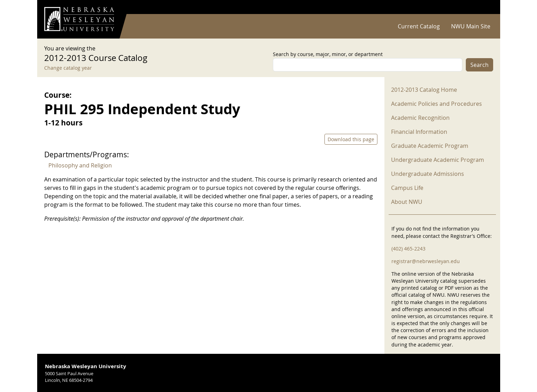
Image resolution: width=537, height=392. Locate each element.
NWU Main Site (471, 26)
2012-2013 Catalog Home (424, 90)
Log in (484, 7)
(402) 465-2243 (408, 249)
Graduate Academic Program (430, 146)
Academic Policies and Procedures (437, 104)
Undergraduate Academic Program (438, 160)
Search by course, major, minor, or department (328, 54)
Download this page (351, 139)
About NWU (407, 202)
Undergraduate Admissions (428, 174)
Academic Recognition (420, 118)
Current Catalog (419, 26)
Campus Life (407, 188)
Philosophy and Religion (80, 165)
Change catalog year (68, 68)
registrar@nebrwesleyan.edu (426, 261)
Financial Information (419, 132)
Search (479, 65)
